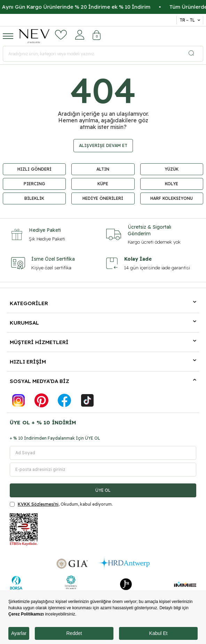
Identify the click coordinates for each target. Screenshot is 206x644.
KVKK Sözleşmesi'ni (38, 504)
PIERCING (34, 184)
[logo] (34, 36)
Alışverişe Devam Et (103, 145)
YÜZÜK (172, 169)
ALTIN (103, 169)
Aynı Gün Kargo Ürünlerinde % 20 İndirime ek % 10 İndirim (89, 7)
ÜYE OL (103, 490)
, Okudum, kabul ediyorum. (61, 504)
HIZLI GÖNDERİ (34, 169)
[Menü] (8, 36)
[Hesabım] (80, 35)
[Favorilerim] (61, 35)
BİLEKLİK (34, 198)
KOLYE (172, 184)
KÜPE (103, 184)
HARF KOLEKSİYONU (172, 198)
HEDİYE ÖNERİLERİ (103, 198)
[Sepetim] (97, 36)
